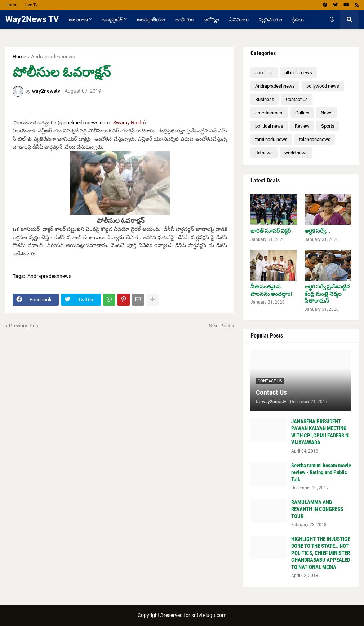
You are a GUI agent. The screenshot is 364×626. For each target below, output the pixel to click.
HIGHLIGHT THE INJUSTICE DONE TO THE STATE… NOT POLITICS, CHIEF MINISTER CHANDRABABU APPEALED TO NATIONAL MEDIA (321, 553)
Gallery (302, 113)
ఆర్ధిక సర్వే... (317, 231)
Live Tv (31, 5)
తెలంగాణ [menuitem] (78, 19)
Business (265, 99)
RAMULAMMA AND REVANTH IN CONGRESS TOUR (317, 509)
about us (264, 73)
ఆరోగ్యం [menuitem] (211, 19)
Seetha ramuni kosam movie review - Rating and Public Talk (321, 473)
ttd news (264, 153)
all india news (298, 73)
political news (269, 126)
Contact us (297, 99)
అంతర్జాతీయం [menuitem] (151, 19)
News (327, 113)
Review (302, 126)
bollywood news (323, 86)
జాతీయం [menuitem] (184, 19)
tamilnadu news (271, 139)
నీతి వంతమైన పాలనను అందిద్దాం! (271, 290)
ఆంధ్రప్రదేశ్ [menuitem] (112, 19)
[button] (332, 19)
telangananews (315, 139)
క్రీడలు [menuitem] (298, 19)
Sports (328, 126)
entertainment (269, 113)
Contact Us (271, 392)
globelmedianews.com (85, 123)
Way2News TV (32, 19)
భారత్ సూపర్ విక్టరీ (271, 231)
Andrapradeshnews (53, 57)
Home (11, 5)
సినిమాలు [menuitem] (239, 19)
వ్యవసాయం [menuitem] (270, 19)
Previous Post (25, 326)
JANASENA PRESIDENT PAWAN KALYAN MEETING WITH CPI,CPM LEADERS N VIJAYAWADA (320, 432)
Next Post (220, 326)
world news (296, 153)
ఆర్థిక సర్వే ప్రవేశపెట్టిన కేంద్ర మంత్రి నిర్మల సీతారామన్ (327, 294)
